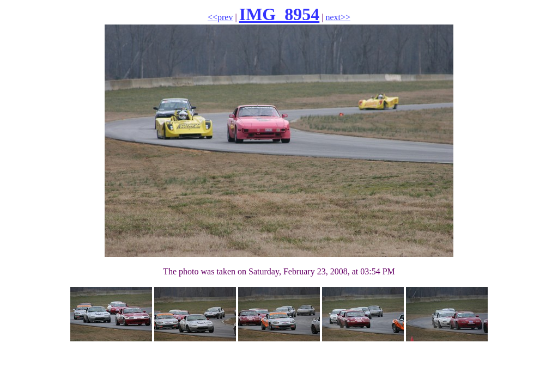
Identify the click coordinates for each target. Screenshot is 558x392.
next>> (338, 17)
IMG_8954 (280, 14)
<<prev (220, 17)
